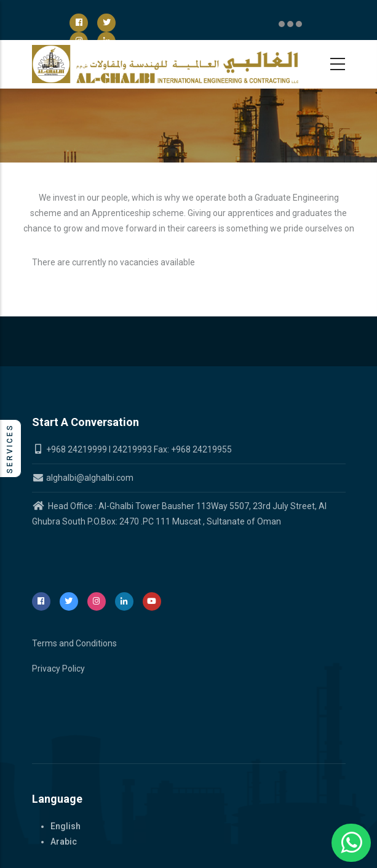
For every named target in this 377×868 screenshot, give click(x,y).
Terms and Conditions (74, 643)
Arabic (64, 842)
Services (10, 448)
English (65, 826)
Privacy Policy (58, 669)
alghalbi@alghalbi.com (83, 478)
